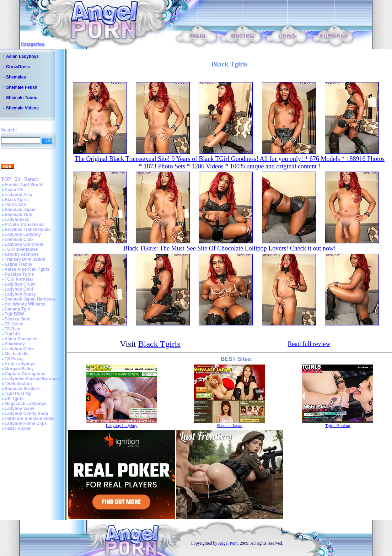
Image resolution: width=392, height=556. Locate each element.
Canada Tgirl (18, 309)
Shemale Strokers (23, 389)
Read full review (309, 344)
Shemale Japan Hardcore (30, 299)
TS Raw (12, 329)
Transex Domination (25, 259)
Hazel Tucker (18, 428)
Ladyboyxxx (17, 220)
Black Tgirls (17, 200)
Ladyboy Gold (19, 289)
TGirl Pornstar (19, 279)
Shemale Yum (18, 215)
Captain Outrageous (25, 374)
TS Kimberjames (21, 249)
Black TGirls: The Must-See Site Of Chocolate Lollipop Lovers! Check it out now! (230, 248)
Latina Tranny (18, 264)
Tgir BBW (14, 314)
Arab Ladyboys (20, 364)
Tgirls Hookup (338, 426)
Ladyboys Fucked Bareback (33, 379)
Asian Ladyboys (22, 56)
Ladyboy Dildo (19, 349)
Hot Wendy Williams (25, 304)
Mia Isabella (17, 354)
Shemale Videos (22, 108)
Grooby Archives (22, 254)
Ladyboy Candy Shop (26, 414)
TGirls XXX (16, 205)
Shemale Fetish (22, 87)
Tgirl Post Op (18, 394)
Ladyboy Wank (20, 409)
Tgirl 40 (12, 334)
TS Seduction (18, 384)
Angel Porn (228, 543)
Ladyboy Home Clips (26, 423)
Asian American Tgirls (27, 269)
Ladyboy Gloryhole (24, 244)
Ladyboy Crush (20, 284)
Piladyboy (15, 344)
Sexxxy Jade (17, 319)
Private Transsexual (25, 225)
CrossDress (18, 67)
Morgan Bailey (19, 369)
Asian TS (14, 190)
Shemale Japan (20, 210)
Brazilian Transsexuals (28, 230)
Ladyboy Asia (18, 195)
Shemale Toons (22, 98)
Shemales (16, 77)
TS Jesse (14, 324)
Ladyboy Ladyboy (23, 234)
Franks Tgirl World (23, 185)
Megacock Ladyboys (25, 404)
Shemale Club (19, 239)
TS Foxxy (14, 359)
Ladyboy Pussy (20, 294)
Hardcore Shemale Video (30, 419)
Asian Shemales (21, 339)
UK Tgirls (14, 399)
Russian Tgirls (19, 274)
